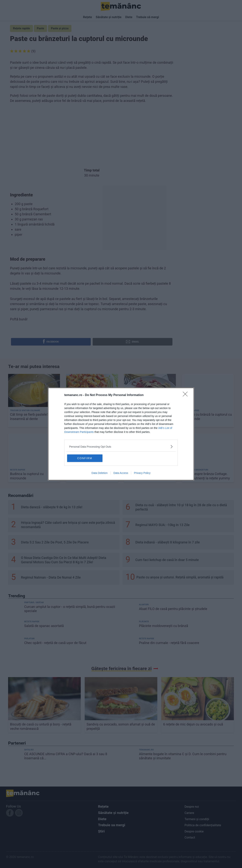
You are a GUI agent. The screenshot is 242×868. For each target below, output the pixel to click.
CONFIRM (86, 458)
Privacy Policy (142, 473)
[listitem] (121, 446)
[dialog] (121, 434)
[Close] (186, 395)
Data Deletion (100, 473)
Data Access (121, 473)
